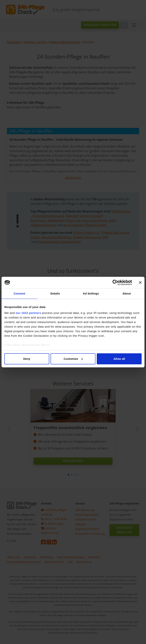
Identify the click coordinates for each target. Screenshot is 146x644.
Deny (27, 359)
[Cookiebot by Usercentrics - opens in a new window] (115, 282)
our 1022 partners (28, 313)
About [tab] (127, 293)
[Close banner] (140, 282)
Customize (73, 359)
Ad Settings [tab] (91, 293)
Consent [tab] (19, 293)
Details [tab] (55, 293)
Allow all (119, 359)
